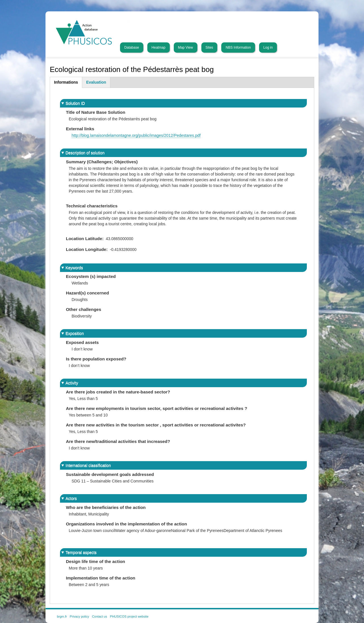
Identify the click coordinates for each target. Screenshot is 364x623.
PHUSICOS (137, 22)
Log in (268, 48)
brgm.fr (62, 616)
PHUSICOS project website (129, 616)
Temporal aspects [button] (81, 552)
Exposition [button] (75, 333)
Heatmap (159, 48)
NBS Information (238, 48)
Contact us (99, 616)
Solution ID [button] (75, 103)
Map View (186, 48)
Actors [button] (71, 498)
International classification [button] (88, 465)
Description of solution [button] (85, 153)
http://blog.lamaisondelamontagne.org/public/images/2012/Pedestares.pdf (136, 135)
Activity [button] (72, 383)
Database (132, 48)
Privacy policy (79, 616)
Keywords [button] (74, 268)
